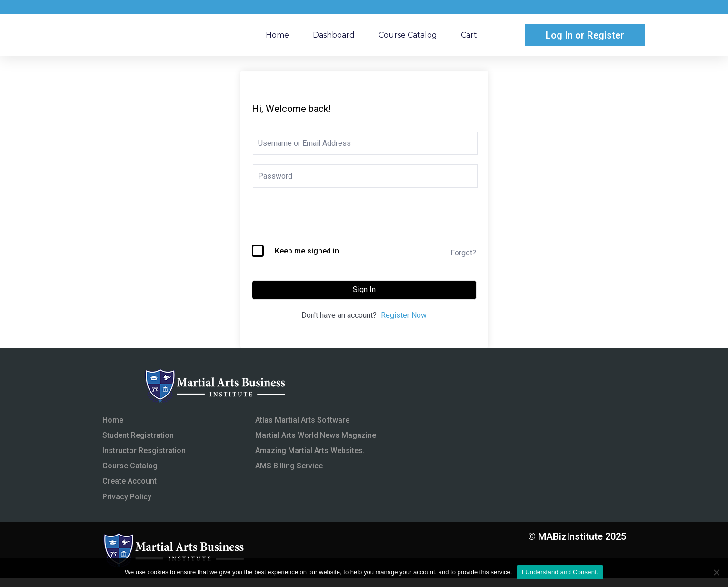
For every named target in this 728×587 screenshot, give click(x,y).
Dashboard (334, 39)
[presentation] (324, 231)
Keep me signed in (307, 260)
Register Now (404, 324)
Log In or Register (585, 40)
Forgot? (463, 262)
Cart (469, 39)
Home (277, 39)
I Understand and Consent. (560, 572)
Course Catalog (408, 39)
